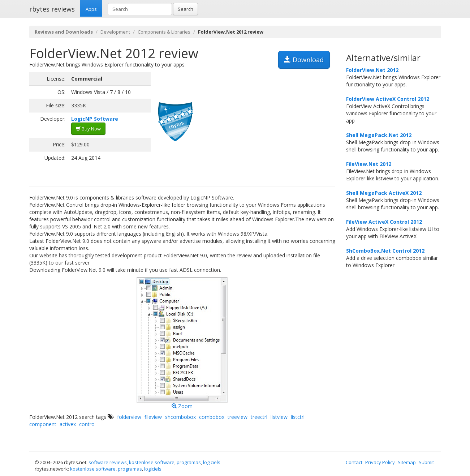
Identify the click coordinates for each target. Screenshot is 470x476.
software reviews (108, 462)
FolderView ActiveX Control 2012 (388, 99)
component (43, 424)
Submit (426, 462)
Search (186, 9)
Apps (91, 9)
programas (189, 462)
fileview (153, 417)
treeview (238, 417)
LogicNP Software (95, 119)
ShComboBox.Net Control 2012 (385, 251)
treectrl (259, 417)
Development (115, 32)
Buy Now (88, 129)
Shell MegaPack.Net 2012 (379, 135)
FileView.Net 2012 (369, 164)
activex (68, 424)
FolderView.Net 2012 (372, 70)
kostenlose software (152, 462)
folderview (129, 417)
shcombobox (180, 417)
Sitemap (407, 462)
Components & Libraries (164, 32)
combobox (212, 417)
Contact (354, 462)
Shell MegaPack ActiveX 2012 (384, 193)
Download (304, 60)
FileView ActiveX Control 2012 (384, 222)
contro (87, 424)
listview (279, 417)
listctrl (298, 417)
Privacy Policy (380, 462)
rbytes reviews (52, 9)
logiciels (212, 462)
